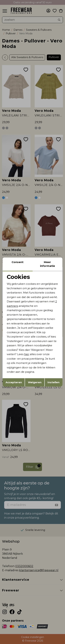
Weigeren (35, 382)
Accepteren (14, 382)
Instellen (53, 382)
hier (27, 354)
